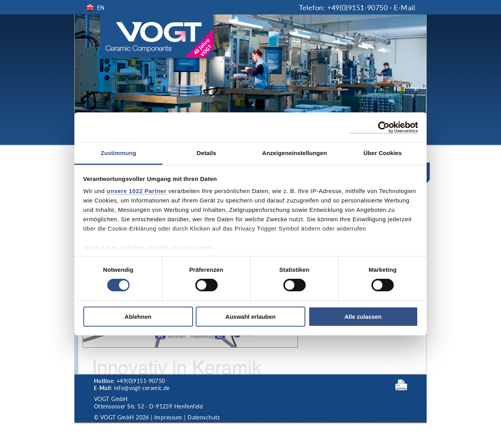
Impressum (168, 417)
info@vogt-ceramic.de (142, 388)
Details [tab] (207, 153)
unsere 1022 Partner (136, 191)
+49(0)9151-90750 (357, 7)
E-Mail (404, 7)
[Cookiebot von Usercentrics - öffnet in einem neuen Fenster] (384, 127)
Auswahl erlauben (250, 317)
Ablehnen (138, 317)
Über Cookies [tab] (383, 153)
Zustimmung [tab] (118, 153)
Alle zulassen (363, 317)
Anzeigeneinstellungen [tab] (295, 153)
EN (101, 8)
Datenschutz (204, 417)
